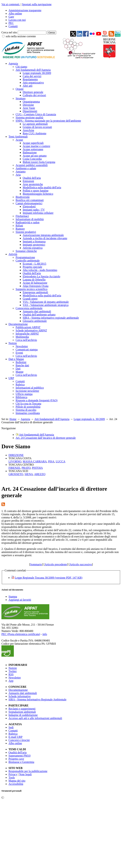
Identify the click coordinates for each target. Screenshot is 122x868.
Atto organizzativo (33, 83)
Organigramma (31, 102)
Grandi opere (30, 299)
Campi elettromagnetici (29, 203)
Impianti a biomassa (34, 241)
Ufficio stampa (24, 394)
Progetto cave (16, 759)
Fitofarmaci (22, 216)
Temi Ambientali (18, 137)
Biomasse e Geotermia (21, 762)
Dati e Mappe (16, 359)
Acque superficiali (33, 143)
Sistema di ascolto (26, 410)
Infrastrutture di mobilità (30, 219)
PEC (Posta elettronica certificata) (21, 634)
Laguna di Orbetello (34, 280)
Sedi (11, 727)
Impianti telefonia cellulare (38, 213)
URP (11, 378)
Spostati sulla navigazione (37, 4)
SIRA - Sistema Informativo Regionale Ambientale (38, 699)
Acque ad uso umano (35, 156)
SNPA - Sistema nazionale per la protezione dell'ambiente (48, 121)
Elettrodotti (29, 206)
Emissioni (28, 181)
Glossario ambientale (35, 321)
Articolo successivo (81, 564)
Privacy (13, 774)
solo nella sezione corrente (21, 36)
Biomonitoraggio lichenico (38, 194)
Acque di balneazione (35, 283)
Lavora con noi (17, 20)
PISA (51, 461)
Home (13, 419)
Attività (13, 254)
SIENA (29, 474)
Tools (12, 778)
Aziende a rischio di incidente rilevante (45, 238)
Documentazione (18, 324)
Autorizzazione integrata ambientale (43, 235)
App (11, 681)
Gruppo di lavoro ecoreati (37, 127)
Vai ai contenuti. (11, 4)
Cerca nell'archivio (26, 340)
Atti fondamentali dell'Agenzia (33, 70)
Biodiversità (23, 197)
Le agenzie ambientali (35, 124)
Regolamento (30, 79)
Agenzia (13, 63)
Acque (19, 140)
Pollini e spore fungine (36, 191)
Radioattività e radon (27, 222)
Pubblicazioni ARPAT (28, 327)
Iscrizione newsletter (27, 391)
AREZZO (40, 474)
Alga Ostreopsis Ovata (36, 286)
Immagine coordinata (28, 413)
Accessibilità (16, 784)
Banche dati (22, 365)
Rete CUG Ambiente (34, 133)
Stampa (13, 597)
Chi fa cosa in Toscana (28, 404)
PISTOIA (37, 468)
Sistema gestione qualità (29, 118)
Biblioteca (21, 397)
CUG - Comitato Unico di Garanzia (36, 114)
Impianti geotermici (34, 245)
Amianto (21, 172)
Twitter (13, 671)
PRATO (26, 468)
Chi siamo (21, 67)
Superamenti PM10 (20, 756)
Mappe (20, 372)
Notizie (13, 343)
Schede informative (20, 696)
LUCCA (60, 461)
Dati (18, 369)
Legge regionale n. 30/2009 (89, 419)
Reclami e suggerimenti (22, 709)
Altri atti (28, 86)
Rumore (20, 229)
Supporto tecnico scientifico (32, 289)
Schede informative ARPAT (31, 330)
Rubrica (20, 384)
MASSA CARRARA (35, 461)
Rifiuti (19, 226)
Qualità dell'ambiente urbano (39, 315)
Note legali (25, 774)
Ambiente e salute (26, 168)
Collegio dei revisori (34, 95)
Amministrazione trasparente (25, 10)
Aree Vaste (29, 108)
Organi (20, 89)
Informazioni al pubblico (30, 388)
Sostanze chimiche (26, 251)
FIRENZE (14, 468)
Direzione (28, 105)
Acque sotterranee (33, 149)
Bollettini (21, 362)
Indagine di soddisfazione (23, 715)
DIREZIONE (16, 455)
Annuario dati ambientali (37, 311)
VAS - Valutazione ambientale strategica (46, 305)
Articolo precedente (56, 564)
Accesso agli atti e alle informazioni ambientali (35, 718)
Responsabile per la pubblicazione (28, 771)
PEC (11, 23)
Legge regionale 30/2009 (37, 73)
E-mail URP (16, 737)
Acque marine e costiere (36, 146)
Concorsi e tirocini (19, 740)
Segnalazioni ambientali (22, 712)
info (45, 634)
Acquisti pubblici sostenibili (32, 165)
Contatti (13, 26)
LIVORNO (15, 461)
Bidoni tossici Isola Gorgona (39, 162)
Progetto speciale (32, 267)
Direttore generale (33, 92)
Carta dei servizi (32, 76)
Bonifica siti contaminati (30, 200)
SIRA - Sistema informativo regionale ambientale (51, 318)
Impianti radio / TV (34, 210)
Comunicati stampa (27, 350)
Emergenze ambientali (35, 292)
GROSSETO (16, 474)
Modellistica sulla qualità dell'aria (42, 187)
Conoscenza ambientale (29, 308)
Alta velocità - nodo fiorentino (40, 270)
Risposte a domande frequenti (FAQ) (37, 400)
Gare (11, 17)
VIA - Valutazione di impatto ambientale (46, 302)
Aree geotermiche (33, 184)
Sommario (36, 564)
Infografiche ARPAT (27, 334)
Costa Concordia (32, 159)
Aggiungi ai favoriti (20, 600)
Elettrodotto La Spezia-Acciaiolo (41, 276)
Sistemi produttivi (26, 232)
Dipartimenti (30, 111)
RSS (11, 674)
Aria (18, 175)
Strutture (21, 98)
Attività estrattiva (33, 248)
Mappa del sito (17, 781)
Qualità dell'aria (32, 178)
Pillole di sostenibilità (28, 407)
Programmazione (25, 257)
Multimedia (22, 337)
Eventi (19, 353)
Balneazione (30, 152)
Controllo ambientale (28, 261)
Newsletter (22, 346)
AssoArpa (28, 130)
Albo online (15, 14)
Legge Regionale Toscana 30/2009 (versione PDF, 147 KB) (49, 578)
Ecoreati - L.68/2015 (34, 264)
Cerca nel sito (9, 32)
